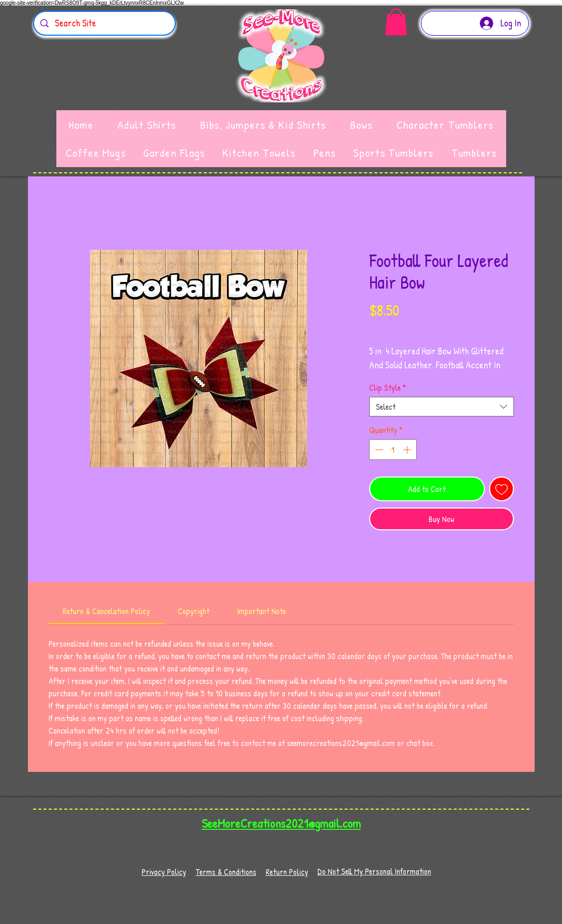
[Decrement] (378, 450)
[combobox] (442, 407)
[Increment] (408, 450)
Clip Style (388, 388)
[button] (396, 22)
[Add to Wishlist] (502, 489)
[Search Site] (104, 23)
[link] (106, 611)
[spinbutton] (393, 450)
